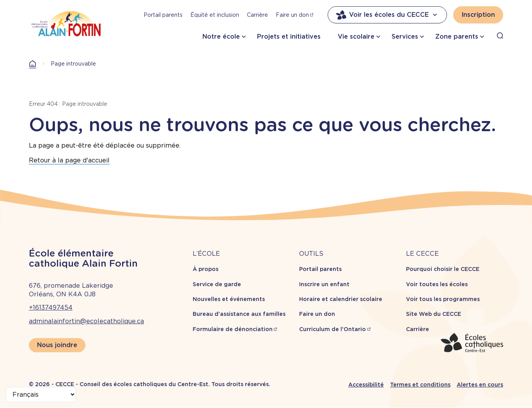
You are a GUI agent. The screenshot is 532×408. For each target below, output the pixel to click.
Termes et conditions (420, 385)
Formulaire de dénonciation (233, 329)
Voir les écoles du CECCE (387, 15)
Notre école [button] (221, 37)
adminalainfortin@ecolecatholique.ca (86, 321)
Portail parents (163, 15)
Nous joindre (57, 345)
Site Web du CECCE (434, 314)
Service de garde (217, 284)
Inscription (478, 15)
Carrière (257, 15)
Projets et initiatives (289, 37)
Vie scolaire (356, 37)
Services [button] (405, 37)
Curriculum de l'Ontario (332, 329)
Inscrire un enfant (324, 284)
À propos (206, 269)
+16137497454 (51, 307)
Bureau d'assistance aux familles (239, 314)
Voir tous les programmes (443, 299)
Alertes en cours (480, 385)
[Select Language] (41, 395)
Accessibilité (366, 385)
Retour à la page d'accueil (69, 160)
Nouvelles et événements (229, 299)
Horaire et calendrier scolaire (341, 299)
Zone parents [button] (457, 37)
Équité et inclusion (215, 15)
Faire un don (292, 15)
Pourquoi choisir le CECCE (443, 269)
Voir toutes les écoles (437, 284)
